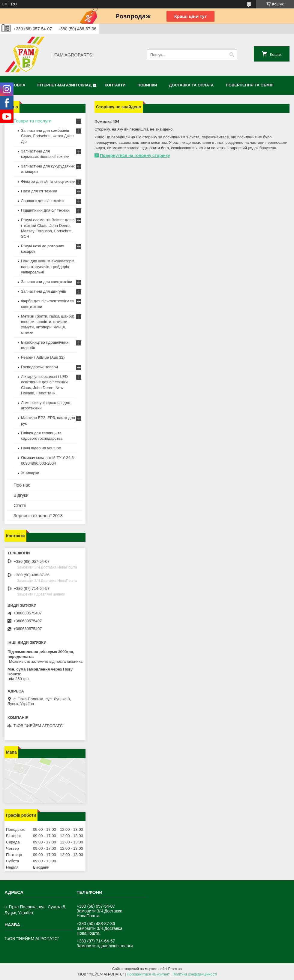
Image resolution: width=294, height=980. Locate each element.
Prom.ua (175, 969)
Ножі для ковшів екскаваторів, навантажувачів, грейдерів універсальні (48, 266)
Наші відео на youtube (41, 448)
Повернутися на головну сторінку (135, 155)
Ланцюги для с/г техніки (42, 201)
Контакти (115, 85)
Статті (20, 505)
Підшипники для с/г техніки (45, 210)
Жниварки (30, 473)
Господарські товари (39, 367)
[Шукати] (232, 55)
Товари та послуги (33, 121)
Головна (16, 85)
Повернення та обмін (250, 85)
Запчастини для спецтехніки (46, 282)
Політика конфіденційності (195, 974)
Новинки (147, 85)
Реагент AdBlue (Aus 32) (43, 357)
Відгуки (21, 495)
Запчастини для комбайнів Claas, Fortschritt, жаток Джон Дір (47, 136)
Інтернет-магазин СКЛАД (64, 85)
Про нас (22, 485)
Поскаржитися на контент (148, 974)
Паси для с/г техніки (39, 191)
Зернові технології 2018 (38, 516)
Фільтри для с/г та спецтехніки (48, 181)
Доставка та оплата (191, 85)
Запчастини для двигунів (43, 291)
